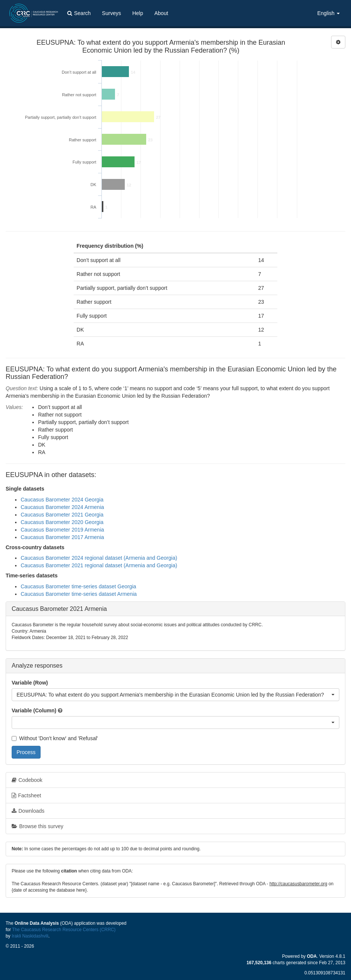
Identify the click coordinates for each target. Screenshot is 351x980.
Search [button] (79, 13)
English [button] (328, 13)
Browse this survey (37, 826)
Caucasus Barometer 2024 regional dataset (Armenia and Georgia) (99, 558)
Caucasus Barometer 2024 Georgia (62, 500)
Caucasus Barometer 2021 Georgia (62, 515)
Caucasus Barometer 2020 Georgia (62, 522)
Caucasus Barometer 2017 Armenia (62, 537)
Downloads (28, 811)
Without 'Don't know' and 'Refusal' (55, 738)
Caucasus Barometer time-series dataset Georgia (78, 586)
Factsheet (26, 795)
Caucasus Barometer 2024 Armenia (62, 507)
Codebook (27, 780)
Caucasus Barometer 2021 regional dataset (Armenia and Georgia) (99, 565)
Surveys (111, 13)
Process (26, 752)
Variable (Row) (30, 683)
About (161, 13)
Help (138, 13)
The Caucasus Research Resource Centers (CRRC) (64, 930)
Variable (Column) (34, 710)
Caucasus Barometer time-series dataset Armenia (79, 594)
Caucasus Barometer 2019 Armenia (62, 530)
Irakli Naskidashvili (30, 936)
